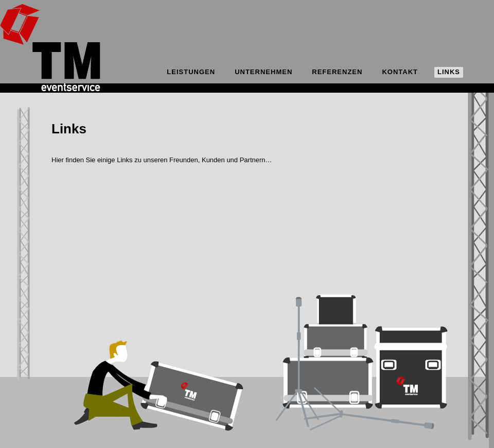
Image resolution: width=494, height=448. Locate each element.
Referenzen (337, 72)
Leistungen (191, 72)
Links (449, 72)
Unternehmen (263, 72)
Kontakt (400, 72)
